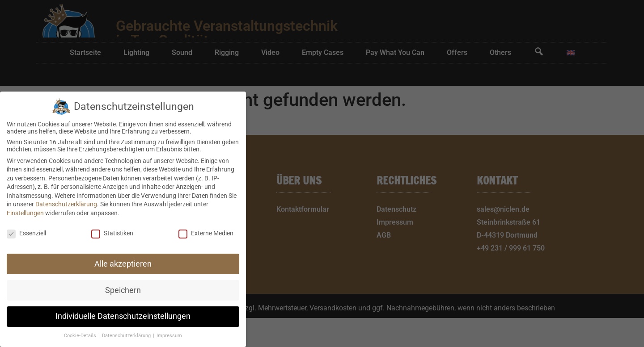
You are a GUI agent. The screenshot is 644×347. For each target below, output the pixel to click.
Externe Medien (206, 233)
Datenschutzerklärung (66, 204)
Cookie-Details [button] (81, 336)
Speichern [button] (123, 290)
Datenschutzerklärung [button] (127, 336)
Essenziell (26, 233)
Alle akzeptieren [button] (123, 264)
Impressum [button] (169, 336)
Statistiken (112, 233)
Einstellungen (25, 213)
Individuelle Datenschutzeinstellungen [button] (123, 316)
